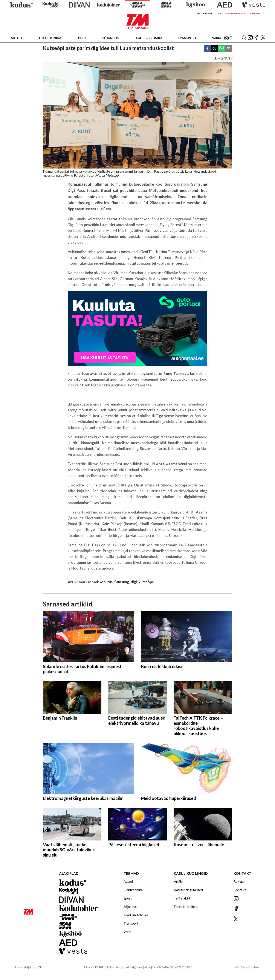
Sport (82, 38)
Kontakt (240, 890)
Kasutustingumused (188, 890)
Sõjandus (110, 38)
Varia (217, 38)
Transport (187, 38)
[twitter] (214, 49)
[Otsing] (244, 38)
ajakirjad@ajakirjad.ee (137, 967)
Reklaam (240, 881)
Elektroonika (49, 38)
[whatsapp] (222, 49)
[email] (229, 49)
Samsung (122, 582)
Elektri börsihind (186, 906)
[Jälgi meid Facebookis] (257, 38)
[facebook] (207, 49)
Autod (16, 38)
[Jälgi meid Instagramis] (250, 38)
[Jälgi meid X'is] (263, 38)
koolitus (106, 582)
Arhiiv (178, 881)
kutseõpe (146, 582)
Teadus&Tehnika (148, 38)
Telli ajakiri (204, 13)
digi (134, 582)
